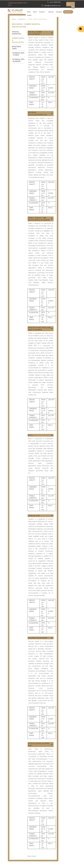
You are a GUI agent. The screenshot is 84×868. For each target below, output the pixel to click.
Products (42, 12)
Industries (59, 12)
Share (29, 856)
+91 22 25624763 (55, 2)
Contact (29, 15)
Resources (67, 12)
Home (29, 12)
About (35, 12)
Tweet (34, 856)
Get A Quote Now (71, 5)
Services (51, 12)
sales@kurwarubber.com (52, 6)
